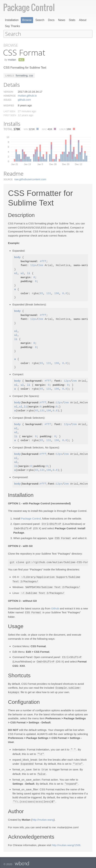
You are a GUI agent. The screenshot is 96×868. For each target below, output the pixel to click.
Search (40, 20)
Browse (27, 20)
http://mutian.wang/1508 (66, 842)
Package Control (31, 518)
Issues (7, 100)
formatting (22, 75)
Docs (51, 20)
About (83, 20)
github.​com (24, 99)
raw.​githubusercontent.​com (30, 179)
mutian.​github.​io (27, 95)
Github (55, 607)
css (31, 75)
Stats (72, 20)
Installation (12, 20)
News (62, 20)
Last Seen (9, 111)
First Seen (10, 115)
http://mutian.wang (43, 816)
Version (8, 92)
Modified (9, 105)
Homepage (10, 96)
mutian (12, 59)
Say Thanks (12, 26)
